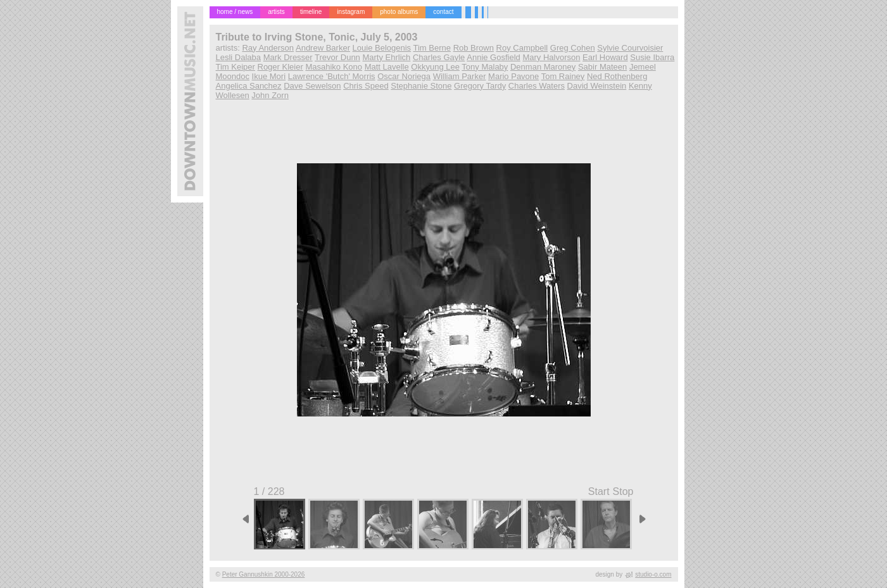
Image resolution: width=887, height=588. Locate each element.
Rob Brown (474, 48)
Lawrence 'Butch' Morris (332, 76)
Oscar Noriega (404, 76)
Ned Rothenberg (617, 76)
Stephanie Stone (421, 86)
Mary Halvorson (551, 57)
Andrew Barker (323, 48)
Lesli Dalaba (239, 57)
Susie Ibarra (652, 57)
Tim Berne (432, 48)
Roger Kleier (280, 67)
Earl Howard (605, 57)
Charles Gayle (439, 57)
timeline (311, 12)
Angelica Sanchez (249, 86)
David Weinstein (597, 86)
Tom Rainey (563, 76)
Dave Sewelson (312, 86)
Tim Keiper (236, 67)
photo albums (399, 12)
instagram (351, 12)
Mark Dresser (288, 57)
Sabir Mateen (602, 67)
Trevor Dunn (337, 57)
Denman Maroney (543, 67)
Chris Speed (366, 86)
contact (443, 12)
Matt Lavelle (387, 67)
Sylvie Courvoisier (630, 48)
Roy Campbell (522, 48)
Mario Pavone (513, 76)
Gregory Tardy (480, 86)
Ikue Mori (269, 76)
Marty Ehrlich (386, 57)
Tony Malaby (485, 67)
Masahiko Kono (334, 67)
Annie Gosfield (494, 57)
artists (276, 12)
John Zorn (270, 95)
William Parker (460, 76)
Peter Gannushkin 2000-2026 (264, 574)
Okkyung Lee (435, 67)
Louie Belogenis (382, 48)
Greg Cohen (573, 48)
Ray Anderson (268, 48)
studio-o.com (653, 574)
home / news (235, 12)
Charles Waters (537, 86)
